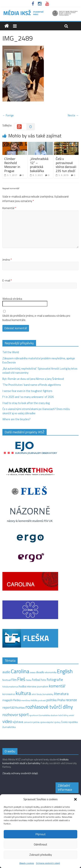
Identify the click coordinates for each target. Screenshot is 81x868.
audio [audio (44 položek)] (6, 672)
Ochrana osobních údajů (48, 863)
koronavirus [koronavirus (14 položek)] (9, 694)
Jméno (7, 260)
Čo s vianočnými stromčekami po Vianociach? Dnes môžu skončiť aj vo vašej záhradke (36, 411)
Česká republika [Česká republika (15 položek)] (69, 722)
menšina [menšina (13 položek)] (26, 700)
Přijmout (41, 834)
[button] (75, 799)
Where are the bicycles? (16, 419)
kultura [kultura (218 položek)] (23, 693)
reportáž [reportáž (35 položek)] (9, 707)
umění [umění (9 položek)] (71, 715)
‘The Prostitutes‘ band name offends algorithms (32, 385)
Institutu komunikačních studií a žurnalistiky (35, 761)
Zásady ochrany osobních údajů (20, 773)
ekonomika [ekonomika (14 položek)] (51, 672)
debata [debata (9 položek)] (33, 673)
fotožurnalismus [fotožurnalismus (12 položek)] (10, 687)
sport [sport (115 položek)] (24, 714)
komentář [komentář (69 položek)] (57, 686)
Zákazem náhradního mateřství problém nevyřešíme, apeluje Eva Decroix (39, 360)
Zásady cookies (27, 863)
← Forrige (8, 115)
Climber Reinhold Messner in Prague (12, 165)
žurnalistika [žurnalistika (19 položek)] (9, 727)
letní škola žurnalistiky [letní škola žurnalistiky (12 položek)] (42, 694)
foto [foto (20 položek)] (43, 680)
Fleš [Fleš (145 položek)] (21, 679)
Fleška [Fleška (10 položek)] (29, 680)
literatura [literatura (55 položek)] (61, 694)
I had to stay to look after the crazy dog (26, 403)
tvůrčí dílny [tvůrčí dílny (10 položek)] (63, 715)
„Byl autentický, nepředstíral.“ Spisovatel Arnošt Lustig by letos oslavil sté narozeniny (40, 371)
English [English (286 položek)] (65, 671)
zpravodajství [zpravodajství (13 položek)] (47, 722)
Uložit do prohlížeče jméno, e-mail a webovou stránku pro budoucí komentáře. (36, 318)
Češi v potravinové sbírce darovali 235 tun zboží (66, 165)
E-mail (7, 281)
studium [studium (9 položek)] (54, 715)
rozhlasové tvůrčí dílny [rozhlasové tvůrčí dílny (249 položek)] (49, 707)
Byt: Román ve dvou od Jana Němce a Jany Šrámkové (33, 379)
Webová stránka (12, 299)
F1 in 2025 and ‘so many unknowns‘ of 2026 (28, 397)
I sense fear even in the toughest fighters (27, 391)
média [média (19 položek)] (34, 700)
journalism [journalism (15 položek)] (43, 686)
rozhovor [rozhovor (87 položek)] (10, 715)
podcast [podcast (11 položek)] (42, 700)
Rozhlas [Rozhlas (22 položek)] (20, 708)
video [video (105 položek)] (7, 721)
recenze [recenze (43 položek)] (71, 700)
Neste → (73, 115)
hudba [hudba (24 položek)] (22, 686)
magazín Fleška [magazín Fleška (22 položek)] (12, 700)
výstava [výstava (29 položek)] (18, 722)
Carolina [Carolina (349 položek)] (20, 671)
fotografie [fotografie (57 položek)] (55, 679)
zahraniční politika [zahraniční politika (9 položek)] (32, 722)
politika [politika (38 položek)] (51, 700)
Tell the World (11, 352)
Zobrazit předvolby (41, 855)
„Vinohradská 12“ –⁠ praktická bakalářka (39, 165)
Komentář (9, 208)
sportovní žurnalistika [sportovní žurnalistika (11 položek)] (40, 715)
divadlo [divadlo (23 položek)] (40, 672)
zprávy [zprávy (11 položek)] (57, 722)
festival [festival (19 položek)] (7, 680)
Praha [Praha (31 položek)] (61, 700)
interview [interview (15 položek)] (32, 686)
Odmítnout (40, 844)
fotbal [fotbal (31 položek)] (36, 680)
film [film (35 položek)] (14, 680)
